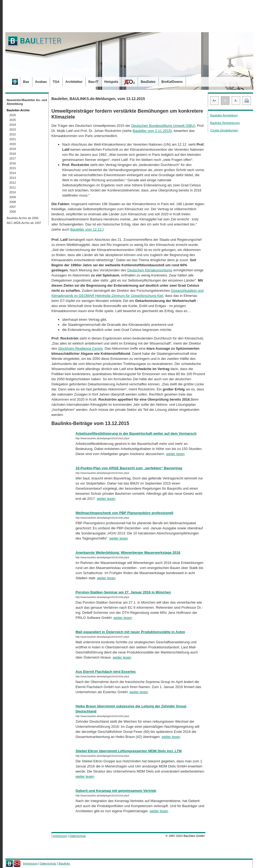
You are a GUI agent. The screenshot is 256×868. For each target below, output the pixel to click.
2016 (13, 163)
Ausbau (41, 82)
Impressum (60, 836)
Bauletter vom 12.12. (86, 229)
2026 (13, 115)
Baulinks (65, 863)
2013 (13, 178)
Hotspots (111, 82)
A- (236, 101)
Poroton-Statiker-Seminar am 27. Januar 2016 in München (123, 592)
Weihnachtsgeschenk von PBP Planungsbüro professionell (124, 513)
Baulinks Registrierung (225, 123)
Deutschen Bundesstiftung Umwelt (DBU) (163, 126)
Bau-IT (93, 82)
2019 (13, 149)
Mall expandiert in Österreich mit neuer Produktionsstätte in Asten (130, 632)
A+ (214, 101)
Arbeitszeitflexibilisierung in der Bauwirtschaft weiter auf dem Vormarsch (136, 433)
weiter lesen (175, 454)
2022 (13, 134)
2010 (13, 192)
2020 (13, 144)
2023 (13, 130)
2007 (13, 207)
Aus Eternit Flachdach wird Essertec (106, 672)
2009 (13, 197)
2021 (13, 139)
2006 (13, 212)
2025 (13, 120)
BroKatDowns (172, 82)
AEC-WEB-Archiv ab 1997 (24, 223)
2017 (13, 158)
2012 (13, 183)
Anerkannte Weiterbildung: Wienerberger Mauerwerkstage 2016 (128, 553)
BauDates (148, 82)
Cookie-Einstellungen (224, 130)
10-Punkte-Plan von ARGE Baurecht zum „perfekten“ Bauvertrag (129, 468)
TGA (56, 82)
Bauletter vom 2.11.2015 (152, 131)
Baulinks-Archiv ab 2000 (23, 218)
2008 (13, 202)
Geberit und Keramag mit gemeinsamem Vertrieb (116, 791)
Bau (26, 82)
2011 (13, 187)
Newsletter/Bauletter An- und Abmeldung (27, 102)
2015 (13, 168)
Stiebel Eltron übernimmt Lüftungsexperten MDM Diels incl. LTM (129, 751)
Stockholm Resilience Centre (80, 348)
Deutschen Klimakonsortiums (150, 270)
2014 (13, 173)
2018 (13, 154)
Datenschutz (78, 836)
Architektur (74, 82)
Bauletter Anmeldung (224, 115)
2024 (13, 125)
